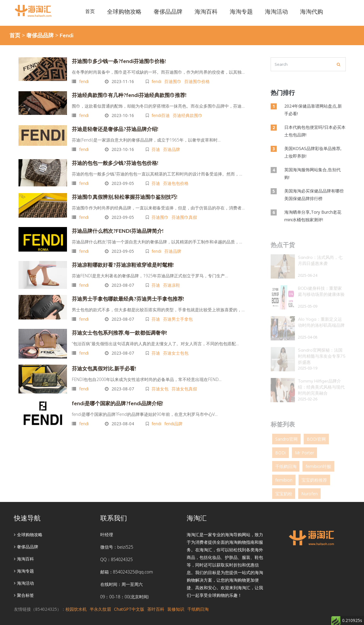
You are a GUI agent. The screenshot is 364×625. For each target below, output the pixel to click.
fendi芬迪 (162, 114)
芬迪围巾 (174, 81)
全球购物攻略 (28, 535)
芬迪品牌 (172, 147)
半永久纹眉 (100, 609)
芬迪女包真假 (185, 384)
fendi (84, 81)
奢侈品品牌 (40, 35)
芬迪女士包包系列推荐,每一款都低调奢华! (117, 328)
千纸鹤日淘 (198, 609)
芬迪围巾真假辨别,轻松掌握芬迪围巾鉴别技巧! (122, 194)
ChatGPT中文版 (129, 609)
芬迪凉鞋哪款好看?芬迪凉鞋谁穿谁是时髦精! (120, 261)
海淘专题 (24, 571)
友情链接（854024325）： (40, 609)
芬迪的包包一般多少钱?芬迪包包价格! (112, 161)
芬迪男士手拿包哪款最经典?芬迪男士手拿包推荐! (125, 295)
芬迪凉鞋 (172, 281)
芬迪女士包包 (177, 348)
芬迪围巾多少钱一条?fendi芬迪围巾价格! (116, 61)
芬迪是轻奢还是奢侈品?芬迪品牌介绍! (112, 128)
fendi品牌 (174, 419)
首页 (90, 11)
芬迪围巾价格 (198, 81)
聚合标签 (24, 595)
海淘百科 (24, 559)
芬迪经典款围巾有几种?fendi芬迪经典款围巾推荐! (126, 94)
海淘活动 (24, 583)
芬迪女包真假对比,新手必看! (102, 364)
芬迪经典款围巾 (189, 114)
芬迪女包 (161, 384)
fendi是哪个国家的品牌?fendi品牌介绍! (115, 399)
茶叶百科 (156, 609)
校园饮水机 (76, 609)
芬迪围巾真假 (185, 214)
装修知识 (176, 609)
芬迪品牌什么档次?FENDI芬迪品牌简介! (115, 228)
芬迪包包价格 (177, 181)
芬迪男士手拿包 (179, 315)
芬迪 (157, 147)
